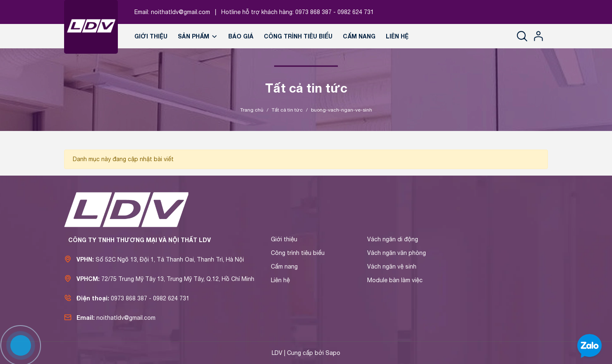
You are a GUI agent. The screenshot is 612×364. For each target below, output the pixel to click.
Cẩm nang (359, 36)
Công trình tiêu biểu (298, 36)
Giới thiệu (151, 36)
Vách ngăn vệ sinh (392, 266)
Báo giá (241, 36)
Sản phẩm (198, 36)
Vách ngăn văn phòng (397, 253)
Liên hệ (397, 36)
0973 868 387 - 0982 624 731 (335, 12)
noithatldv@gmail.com (180, 12)
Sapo (333, 353)
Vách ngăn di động (393, 239)
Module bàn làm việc (395, 280)
